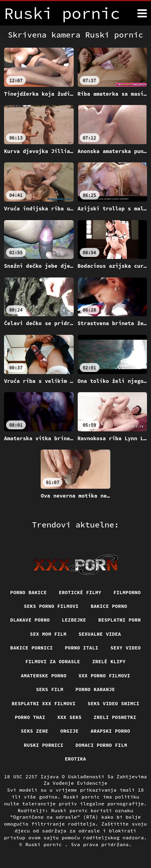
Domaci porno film (101, 745)
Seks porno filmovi (51, 606)
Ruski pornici (43, 745)
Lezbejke (74, 620)
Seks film (50, 689)
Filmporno (127, 592)
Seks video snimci (114, 703)
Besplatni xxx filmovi (44, 703)
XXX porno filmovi (104, 676)
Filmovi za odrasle (53, 661)
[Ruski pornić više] (142, 13)
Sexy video (126, 648)
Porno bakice (28, 592)
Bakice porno (109, 606)
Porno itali (82, 648)
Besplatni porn (120, 620)
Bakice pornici (31, 648)
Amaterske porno (44, 676)
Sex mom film (48, 634)
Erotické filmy (80, 592)
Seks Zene (35, 731)
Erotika (75, 759)
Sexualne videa (100, 634)
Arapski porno (110, 731)
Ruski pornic (45, 844)
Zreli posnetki (115, 717)
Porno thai (30, 717)
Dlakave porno (30, 620)
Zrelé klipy (109, 661)
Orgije (69, 731)
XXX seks (69, 717)
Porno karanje (95, 689)
